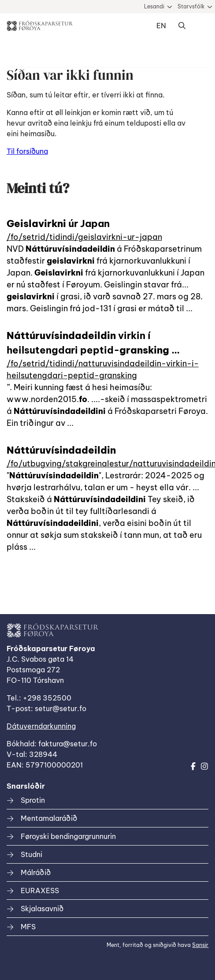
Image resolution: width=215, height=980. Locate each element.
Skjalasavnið (42, 909)
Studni (32, 854)
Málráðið (36, 872)
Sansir (200, 945)
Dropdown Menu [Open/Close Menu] (200, 26)
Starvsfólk (191, 6)
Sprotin (33, 800)
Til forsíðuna (27, 151)
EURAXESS (40, 891)
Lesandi (154, 6)
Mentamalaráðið (49, 818)
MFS (28, 927)
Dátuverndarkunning (41, 726)
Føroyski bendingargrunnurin (68, 836)
